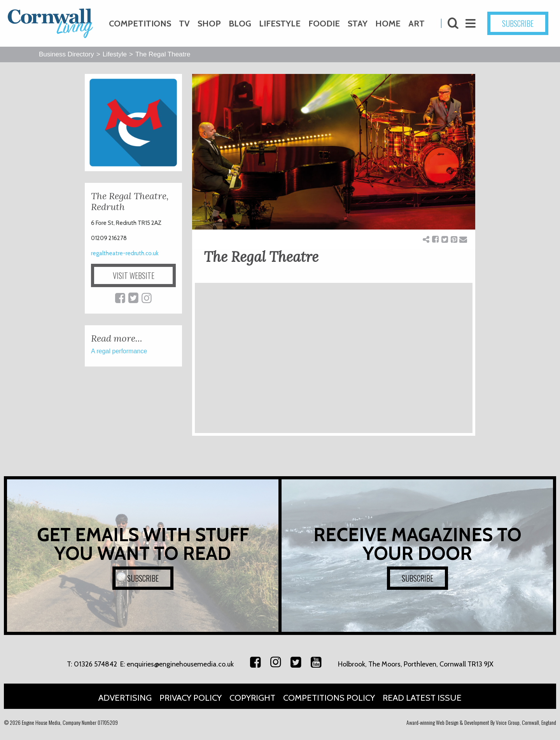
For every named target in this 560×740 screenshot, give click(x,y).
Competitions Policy (329, 698)
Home (388, 24)
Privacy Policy (191, 698)
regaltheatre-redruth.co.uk (125, 253)
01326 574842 (95, 664)
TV (184, 24)
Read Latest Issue (422, 698)
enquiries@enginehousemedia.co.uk (180, 664)
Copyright (252, 698)
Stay (358, 24)
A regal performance (119, 351)
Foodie (324, 24)
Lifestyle (280, 24)
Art (416, 24)
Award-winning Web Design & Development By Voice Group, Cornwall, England (481, 722)
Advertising (125, 698)
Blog (240, 24)
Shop (209, 24)
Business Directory (66, 54)
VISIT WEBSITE (134, 275)
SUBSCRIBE (518, 23)
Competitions (140, 24)
